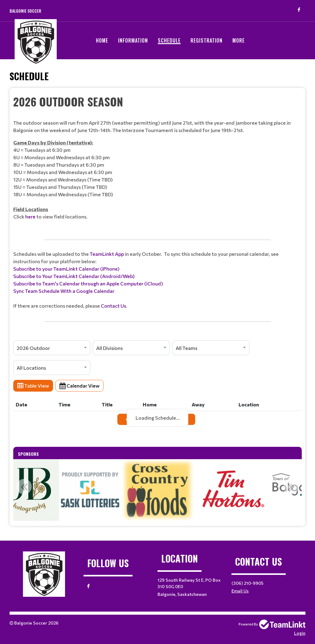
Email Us (240, 591)
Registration (207, 40)
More (239, 40)
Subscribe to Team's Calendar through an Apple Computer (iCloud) (88, 283)
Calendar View (80, 386)
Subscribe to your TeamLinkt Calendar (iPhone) (66, 269)
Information (133, 40)
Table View (33, 386)
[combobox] (52, 348)
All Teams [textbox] (186, 348)
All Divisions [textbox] (109, 348)
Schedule (169, 40)
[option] (158, 490)
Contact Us (113, 306)
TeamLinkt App (107, 254)
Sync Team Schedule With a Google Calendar (64, 291)
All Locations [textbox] (31, 368)
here (30, 216)
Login (300, 633)
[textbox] (157, 160)
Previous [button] (24, 487)
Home (102, 40)
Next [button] (291, 487)
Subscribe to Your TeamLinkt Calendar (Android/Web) (74, 276)
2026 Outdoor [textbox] (33, 348)
